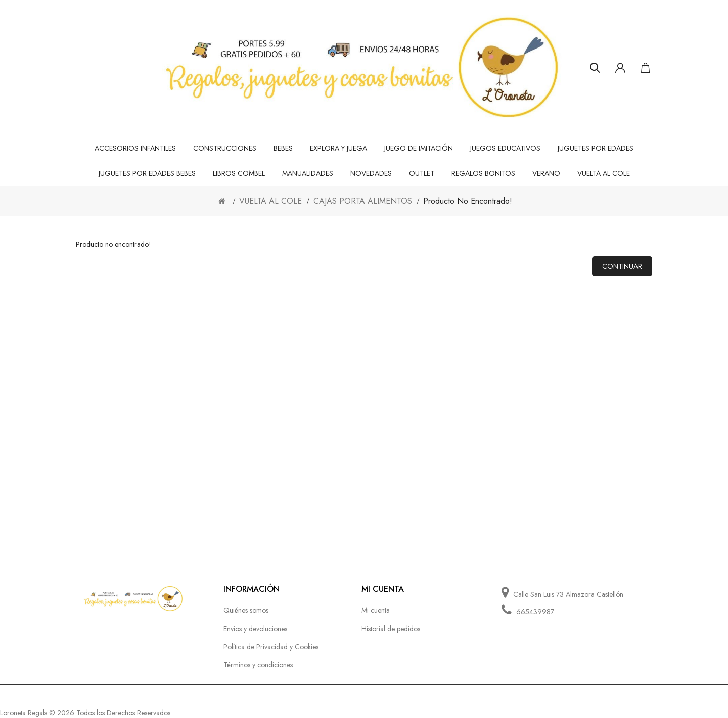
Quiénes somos (246, 610)
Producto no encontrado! (468, 201)
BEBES (283, 148)
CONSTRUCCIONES (225, 148)
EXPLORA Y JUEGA (338, 148)
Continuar (622, 266)
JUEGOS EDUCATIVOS (505, 148)
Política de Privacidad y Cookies (271, 647)
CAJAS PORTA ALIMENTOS (363, 201)
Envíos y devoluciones (255, 629)
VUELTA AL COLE (604, 173)
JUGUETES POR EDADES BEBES (147, 173)
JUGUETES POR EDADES (596, 148)
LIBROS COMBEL (239, 173)
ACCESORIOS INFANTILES (135, 148)
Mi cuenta (376, 610)
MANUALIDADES (308, 173)
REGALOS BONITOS (483, 173)
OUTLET (422, 173)
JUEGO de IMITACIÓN (419, 148)
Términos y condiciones (258, 665)
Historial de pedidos (391, 629)
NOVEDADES (371, 173)
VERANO (546, 173)
